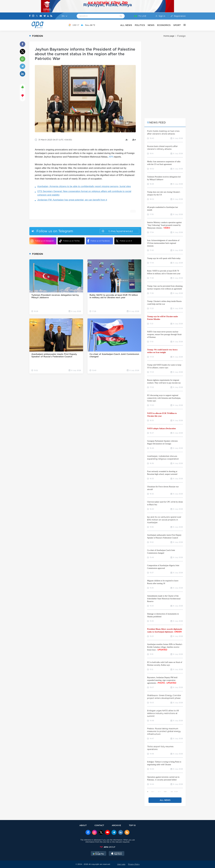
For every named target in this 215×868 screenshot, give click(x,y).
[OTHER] (183, 25)
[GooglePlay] (99, 854)
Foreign (181, 36)
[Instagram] (33, 16)
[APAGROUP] (107, 847)
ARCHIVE (116, 825)
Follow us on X (124, 241)
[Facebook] (30, 16)
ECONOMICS (164, 25)
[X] (37, 16)
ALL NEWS (126, 25)
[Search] (121, 16)
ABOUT (83, 825)
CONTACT (99, 825)
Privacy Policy (134, 864)
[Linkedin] (48, 16)
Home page (169, 36)
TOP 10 (132, 825)
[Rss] (51, 16)
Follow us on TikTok (69, 241)
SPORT (177, 25)
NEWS (151, 25)
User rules (121, 864)
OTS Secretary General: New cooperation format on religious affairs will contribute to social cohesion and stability (84, 193)
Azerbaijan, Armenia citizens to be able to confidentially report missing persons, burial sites (84, 186)
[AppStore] (117, 854)
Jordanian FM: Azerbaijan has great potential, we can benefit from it (72, 200)
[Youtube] (41, 16)
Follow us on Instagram (42, 241)
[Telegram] (44, 16)
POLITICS (140, 25)
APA (111, 157)
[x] (101, 833)
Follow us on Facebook (99, 241)
